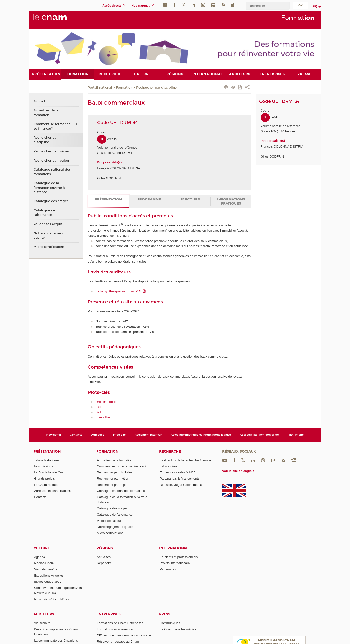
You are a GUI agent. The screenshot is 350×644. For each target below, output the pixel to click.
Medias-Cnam (44, 563)
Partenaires (168, 569)
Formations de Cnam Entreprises (120, 623)
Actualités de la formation (46, 113)
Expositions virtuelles (49, 575)
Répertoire (104, 563)
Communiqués (170, 623)
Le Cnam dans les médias (178, 629)
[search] (268, 6)
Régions (105, 548)
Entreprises (109, 614)
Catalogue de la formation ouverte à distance (49, 188)
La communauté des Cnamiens (56, 640)
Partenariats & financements (179, 478)
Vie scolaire (42, 623)
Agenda (39, 557)
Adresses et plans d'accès (52, 491)
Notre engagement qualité (49, 235)
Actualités (104, 557)
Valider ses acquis (48, 224)
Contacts (76, 435)
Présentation (108, 199)
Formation (124, 87)
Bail (98, 412)
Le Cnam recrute (46, 485)
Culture (42, 548)
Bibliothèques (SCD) (48, 582)
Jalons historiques (47, 460)
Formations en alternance (115, 629)
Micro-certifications (49, 247)
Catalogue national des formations (52, 172)
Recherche (170, 451)
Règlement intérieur (148, 435)
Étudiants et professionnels (179, 557)
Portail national (100, 87)
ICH (98, 407)
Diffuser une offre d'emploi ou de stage (124, 635)
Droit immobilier (107, 402)
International (174, 548)
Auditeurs (44, 614)
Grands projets (44, 478)
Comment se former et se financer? (52, 126)
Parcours (190, 199)
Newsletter (54, 435)
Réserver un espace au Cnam (118, 641)
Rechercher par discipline (156, 87)
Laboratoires (168, 466)
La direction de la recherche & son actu (187, 460)
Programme (149, 199)
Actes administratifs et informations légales (201, 435)
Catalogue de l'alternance (44, 213)
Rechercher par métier (51, 151)
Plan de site (296, 435)
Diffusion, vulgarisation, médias (182, 485)
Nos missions (43, 466)
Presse (166, 614)
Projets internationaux (175, 563)
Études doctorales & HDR (178, 472)
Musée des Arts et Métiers (52, 599)
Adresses (98, 435)
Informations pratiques (231, 201)
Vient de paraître (46, 569)
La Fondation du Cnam (50, 472)
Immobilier (103, 417)
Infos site (119, 435)
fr (315, 6)
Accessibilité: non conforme (259, 435)
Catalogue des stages (51, 201)
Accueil (39, 101)
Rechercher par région (51, 160)
